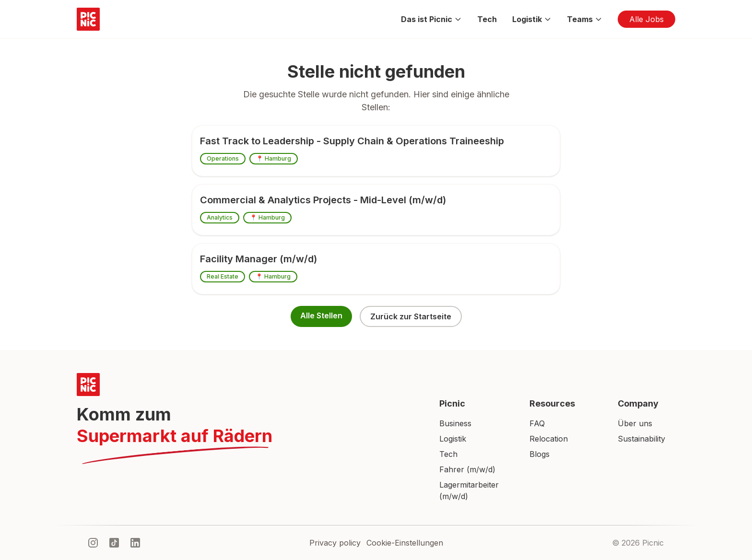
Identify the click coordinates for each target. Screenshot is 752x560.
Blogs (540, 454)
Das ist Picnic (431, 19)
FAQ (537, 423)
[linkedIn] (135, 543)
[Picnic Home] (247, 385)
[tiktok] (114, 543)
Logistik (532, 19)
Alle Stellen (321, 315)
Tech (487, 19)
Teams (585, 19)
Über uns (635, 423)
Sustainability (641, 439)
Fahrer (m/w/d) (467, 469)
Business (455, 423)
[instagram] (93, 543)
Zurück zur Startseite (411, 316)
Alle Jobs (646, 19)
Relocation (549, 439)
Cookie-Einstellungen (405, 543)
